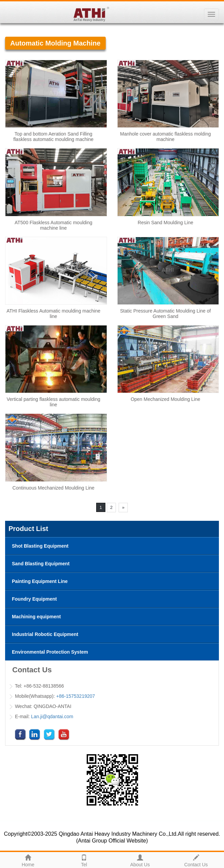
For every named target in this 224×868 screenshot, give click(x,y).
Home (28, 860)
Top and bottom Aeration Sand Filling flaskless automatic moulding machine (53, 137)
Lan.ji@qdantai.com (52, 716)
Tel (84, 860)
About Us (140, 860)
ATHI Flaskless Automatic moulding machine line (53, 314)
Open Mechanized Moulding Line (165, 399)
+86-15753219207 (75, 696)
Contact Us (196, 860)
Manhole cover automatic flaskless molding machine (165, 137)
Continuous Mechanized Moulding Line (54, 488)
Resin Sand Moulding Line (165, 223)
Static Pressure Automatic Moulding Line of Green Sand (165, 314)
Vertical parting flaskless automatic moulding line (54, 402)
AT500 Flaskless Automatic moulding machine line (54, 225)
